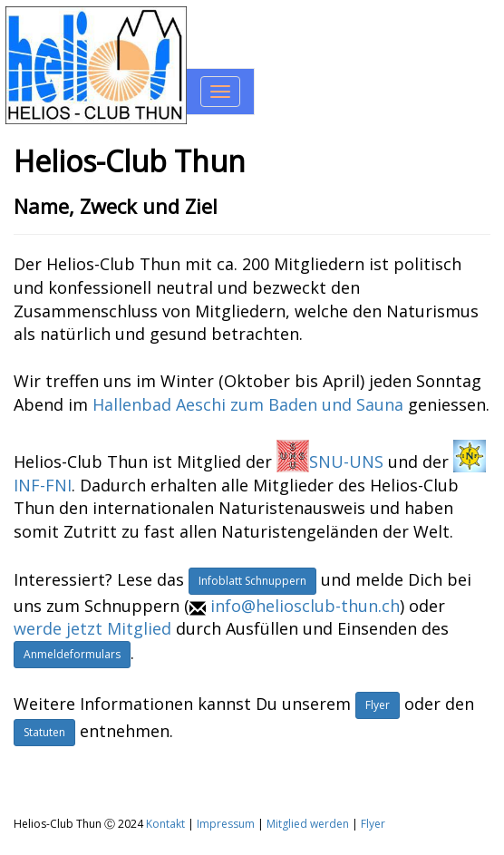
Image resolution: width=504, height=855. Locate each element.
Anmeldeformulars (72, 654)
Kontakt (165, 824)
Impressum (226, 824)
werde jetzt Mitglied (92, 628)
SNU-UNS (330, 462)
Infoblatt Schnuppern (252, 581)
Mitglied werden (308, 824)
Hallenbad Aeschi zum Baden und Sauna (248, 404)
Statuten (44, 732)
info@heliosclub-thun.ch (305, 606)
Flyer (378, 705)
